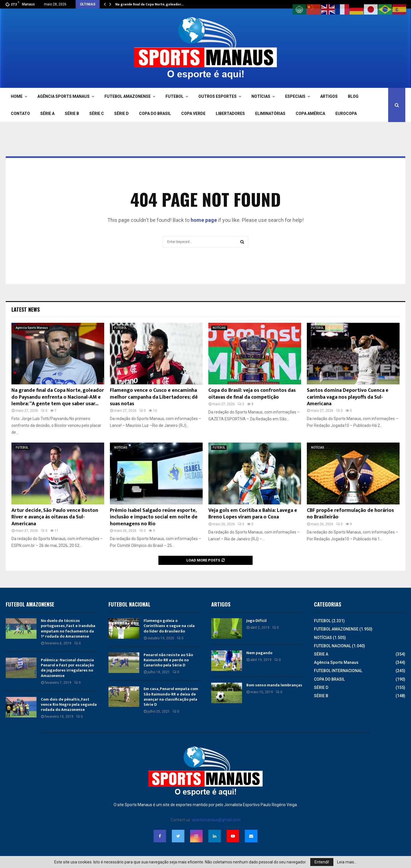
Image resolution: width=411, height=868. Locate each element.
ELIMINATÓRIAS (270, 113)
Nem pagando (259, 653)
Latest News (26, 309)
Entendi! (322, 862)
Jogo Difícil (256, 621)
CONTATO (20, 113)
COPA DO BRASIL (155, 113)
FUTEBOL (175, 96)
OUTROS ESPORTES (217, 96)
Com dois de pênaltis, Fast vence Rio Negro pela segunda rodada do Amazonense (69, 704)
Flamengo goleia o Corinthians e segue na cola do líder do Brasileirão (169, 626)
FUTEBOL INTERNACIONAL (338, 671)
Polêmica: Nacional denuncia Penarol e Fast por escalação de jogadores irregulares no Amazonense (67, 668)
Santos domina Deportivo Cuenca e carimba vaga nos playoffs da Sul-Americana (348, 397)
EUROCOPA (346, 113)
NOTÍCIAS (261, 96)
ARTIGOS (329, 96)
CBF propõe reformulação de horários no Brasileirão (350, 514)
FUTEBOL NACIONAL (333, 646)
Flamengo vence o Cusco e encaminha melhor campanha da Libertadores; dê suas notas (154, 397)
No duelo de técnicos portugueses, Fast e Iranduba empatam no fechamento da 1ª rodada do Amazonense (68, 628)
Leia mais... (347, 862)
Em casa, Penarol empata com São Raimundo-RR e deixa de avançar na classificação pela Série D (171, 697)
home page (204, 220)
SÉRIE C (97, 113)
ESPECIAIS (295, 96)
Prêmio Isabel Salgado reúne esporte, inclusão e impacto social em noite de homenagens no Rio (154, 517)
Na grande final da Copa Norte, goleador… (149, 4)
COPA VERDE (193, 113)
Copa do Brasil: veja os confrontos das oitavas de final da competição (252, 394)
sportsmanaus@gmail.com (216, 820)
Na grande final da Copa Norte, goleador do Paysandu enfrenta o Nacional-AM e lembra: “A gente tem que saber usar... (58, 397)
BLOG (353, 96)
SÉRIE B (72, 113)
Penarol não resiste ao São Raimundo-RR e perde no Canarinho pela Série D (168, 660)
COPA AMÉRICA (310, 113)
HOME (17, 96)
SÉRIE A (47, 113)
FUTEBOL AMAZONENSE (128, 96)
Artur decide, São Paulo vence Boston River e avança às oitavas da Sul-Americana (55, 517)
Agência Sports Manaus (32, 328)
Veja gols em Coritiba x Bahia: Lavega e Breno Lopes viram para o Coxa (253, 514)
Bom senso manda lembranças (274, 685)
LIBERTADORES (230, 113)
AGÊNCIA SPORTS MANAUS (64, 96)
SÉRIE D (121, 113)
